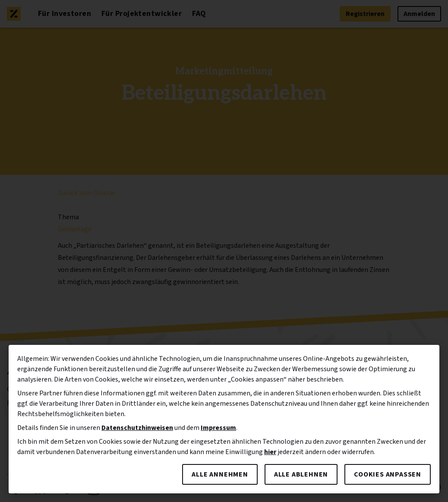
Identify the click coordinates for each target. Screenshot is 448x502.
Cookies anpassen (388, 474)
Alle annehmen (220, 474)
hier (270, 452)
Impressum (218, 428)
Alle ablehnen (301, 474)
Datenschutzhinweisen (137, 428)
